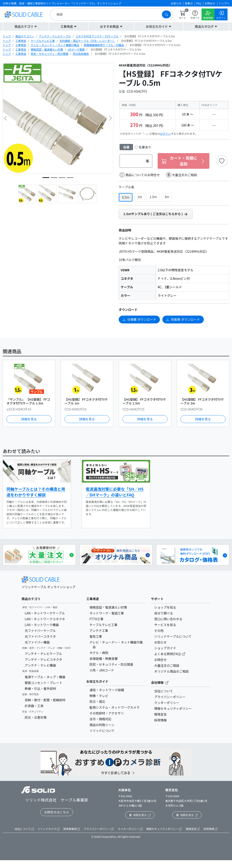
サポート (157, 599)
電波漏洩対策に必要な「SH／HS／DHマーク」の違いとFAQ (114, 492)
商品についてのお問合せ (140, 175)
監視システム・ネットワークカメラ (114, 707)
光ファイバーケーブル (40, 631)
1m (140, 197)
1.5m (153, 197)
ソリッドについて (102, 731)
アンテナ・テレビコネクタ (43, 659)
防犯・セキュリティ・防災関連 (49, 54)
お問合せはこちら (57, 812)
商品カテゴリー (25, 36)
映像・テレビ (99, 696)
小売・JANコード (102, 670)
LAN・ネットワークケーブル (45, 613)
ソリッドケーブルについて (173, 636)
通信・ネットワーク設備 (107, 690)
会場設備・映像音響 (103, 658)
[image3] (62, 178)
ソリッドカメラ (49, 829)
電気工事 (96, 636)
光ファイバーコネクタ (40, 636)
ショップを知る (165, 607)
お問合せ (161, 660)
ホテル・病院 (99, 653)
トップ (7, 36)
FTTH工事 (96, 619)
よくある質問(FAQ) (168, 654)
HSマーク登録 (76, 49)
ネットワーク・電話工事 (107, 613)
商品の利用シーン (102, 725)
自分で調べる (164, 613)
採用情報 (161, 720)
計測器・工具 (34, 706)
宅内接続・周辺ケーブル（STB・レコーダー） (87, 41)
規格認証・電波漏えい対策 (47, 49)
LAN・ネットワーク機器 (42, 625)
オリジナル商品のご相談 (172, 671)
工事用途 (21, 41)
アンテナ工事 (99, 631)
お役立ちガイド (97, 681)
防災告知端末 (81, 54)
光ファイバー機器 (37, 642)
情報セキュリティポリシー (173, 708)
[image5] (46, 178)
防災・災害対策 (36, 717)
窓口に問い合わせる (168, 619)
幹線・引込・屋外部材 (40, 688)
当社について (164, 691)
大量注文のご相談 (182, 175)
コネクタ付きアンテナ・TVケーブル (97, 36)
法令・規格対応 (100, 719)
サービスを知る (165, 625)
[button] (26, 27)
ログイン (165, 134)
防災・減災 (97, 701)
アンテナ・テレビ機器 (40, 665)
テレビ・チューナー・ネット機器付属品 (55, 45)
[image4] (54, 178)
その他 (159, 631)
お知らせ (161, 642)
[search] (107, 14)
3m (167, 197)
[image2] (70, 178)
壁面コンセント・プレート (43, 683)
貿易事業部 (72, 829)
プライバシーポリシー (170, 697)
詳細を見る (29, 419)
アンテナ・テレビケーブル (55, 36)
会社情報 (160, 682)
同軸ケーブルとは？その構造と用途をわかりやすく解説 (36, 492)
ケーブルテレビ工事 (43, 41)
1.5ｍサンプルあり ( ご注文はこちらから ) (156, 214)
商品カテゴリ (31, 599)
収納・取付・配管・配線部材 (45, 700)
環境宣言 (161, 714)
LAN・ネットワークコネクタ (45, 619)
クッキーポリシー (167, 703)
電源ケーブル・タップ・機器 (45, 677)
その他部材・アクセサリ (106, 713)
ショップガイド (165, 648)
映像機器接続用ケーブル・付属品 (104, 45)
